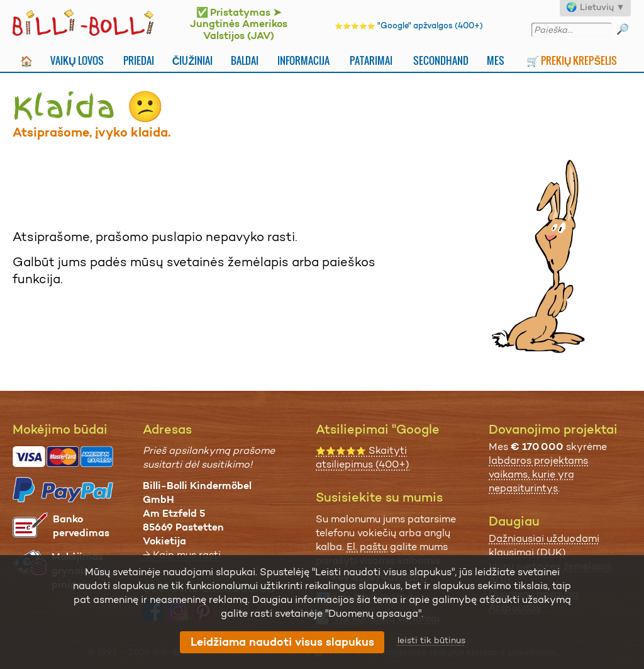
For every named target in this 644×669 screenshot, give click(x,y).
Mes (496, 60)
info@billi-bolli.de (376, 598)
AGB (500, 580)
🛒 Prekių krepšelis (572, 60)
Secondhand (441, 60)
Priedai (139, 60)
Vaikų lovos (77, 60)
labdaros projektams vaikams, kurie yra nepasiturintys (538, 474)
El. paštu (367, 547)
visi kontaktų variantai (387, 618)
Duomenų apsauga (534, 594)
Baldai (245, 60)
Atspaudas (515, 608)
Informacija (303, 60)
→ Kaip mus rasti (182, 555)
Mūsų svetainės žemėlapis (550, 566)
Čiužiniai (193, 60)
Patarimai (371, 60)
